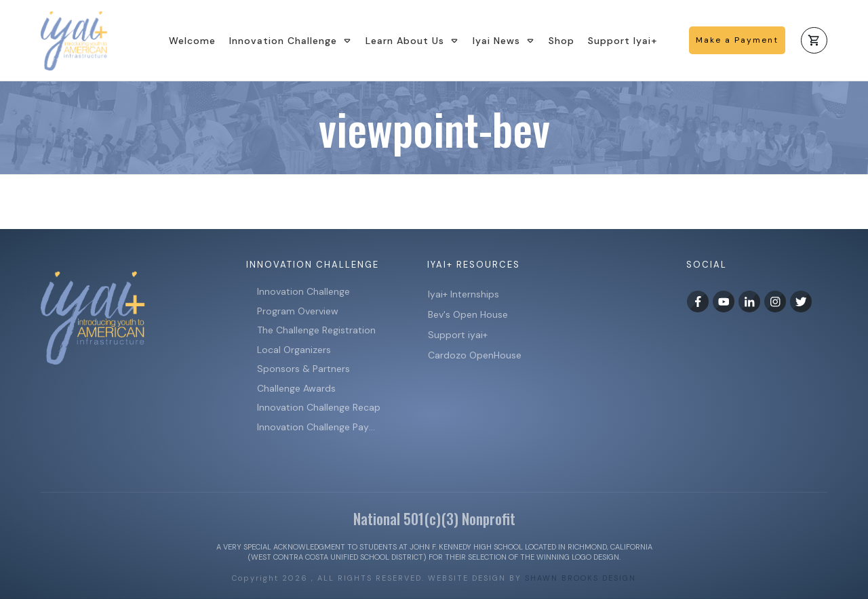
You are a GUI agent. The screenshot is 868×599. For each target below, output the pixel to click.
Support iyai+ (458, 335)
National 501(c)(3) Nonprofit (434, 518)
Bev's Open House (468, 314)
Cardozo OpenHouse (475, 355)
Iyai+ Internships (465, 294)
